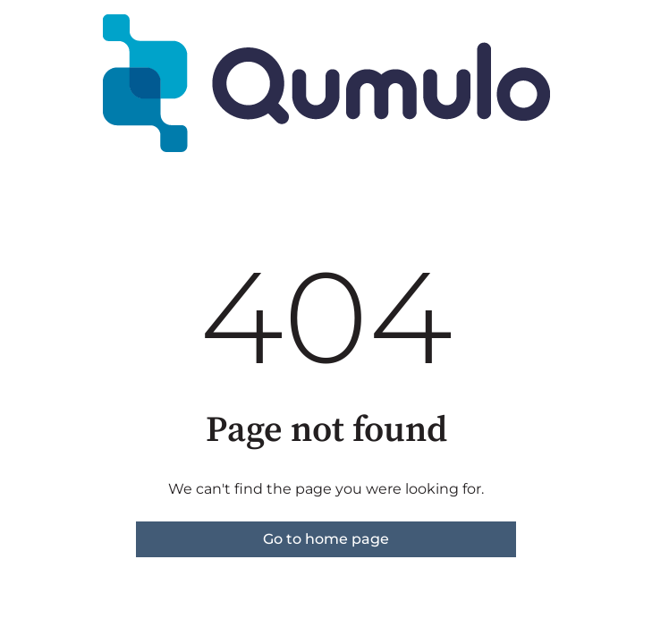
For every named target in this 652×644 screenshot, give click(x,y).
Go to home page (326, 539)
